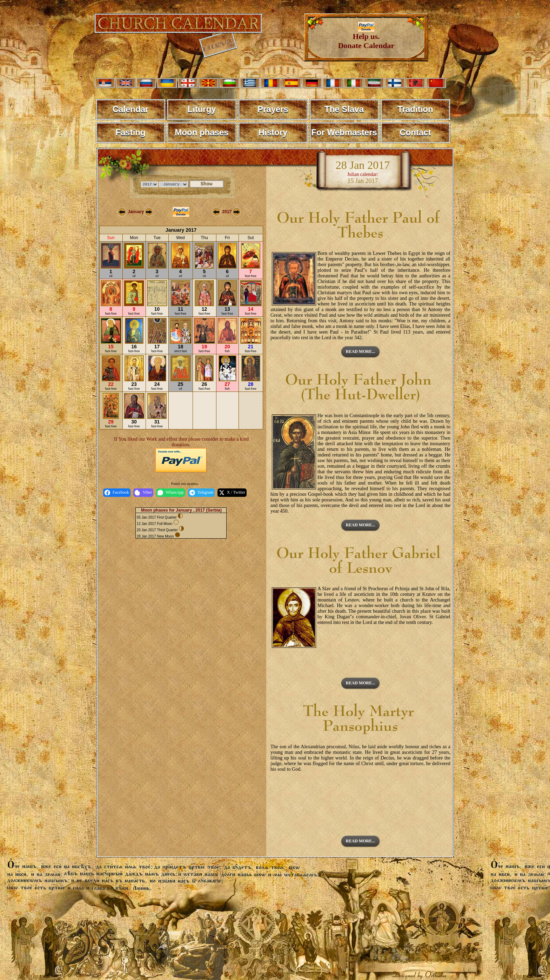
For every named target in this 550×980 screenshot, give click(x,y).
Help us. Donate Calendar (366, 37)
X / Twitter (232, 493)
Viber (143, 493)
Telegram (201, 493)
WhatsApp (170, 493)
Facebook (117, 493)
